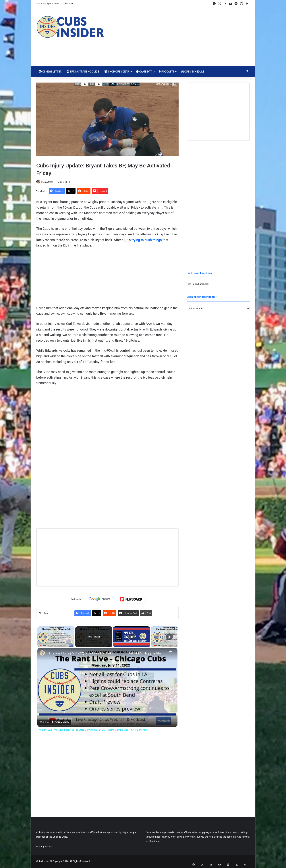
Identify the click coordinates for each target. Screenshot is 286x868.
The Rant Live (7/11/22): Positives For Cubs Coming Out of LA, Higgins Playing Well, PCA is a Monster (107, 653)
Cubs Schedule (193, 72)
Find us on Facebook (198, 284)
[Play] (132, 637)
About (67, 4)
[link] (43, 654)
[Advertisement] (179, 37)
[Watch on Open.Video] (54, 722)
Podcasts (167, 72)
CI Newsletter (50, 72)
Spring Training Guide (83, 72)
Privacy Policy (44, 847)
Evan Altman (49, 182)
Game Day (144, 72)
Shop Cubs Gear (117, 72)
